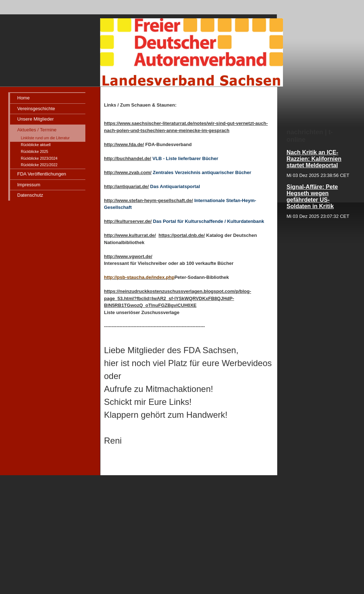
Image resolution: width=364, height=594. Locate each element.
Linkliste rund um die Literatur (45, 138)
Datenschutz (30, 195)
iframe (319, 294)
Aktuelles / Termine (37, 130)
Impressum (29, 185)
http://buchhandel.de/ (127, 158)
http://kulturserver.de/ (128, 221)
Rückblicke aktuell (36, 145)
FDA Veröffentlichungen (42, 174)
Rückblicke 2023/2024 (39, 158)
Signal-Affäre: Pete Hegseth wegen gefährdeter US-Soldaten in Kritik (312, 197)
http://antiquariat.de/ (126, 186)
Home (23, 98)
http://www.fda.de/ (124, 144)
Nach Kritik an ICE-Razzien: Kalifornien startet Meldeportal (314, 159)
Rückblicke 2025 (34, 152)
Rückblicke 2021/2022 (39, 165)
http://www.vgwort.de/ (128, 256)
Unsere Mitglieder (36, 119)
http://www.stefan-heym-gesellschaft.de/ (148, 200)
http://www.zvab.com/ (128, 172)
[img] (143, 43)
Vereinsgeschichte (36, 109)
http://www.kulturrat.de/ (130, 235)
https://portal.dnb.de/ (182, 235)
